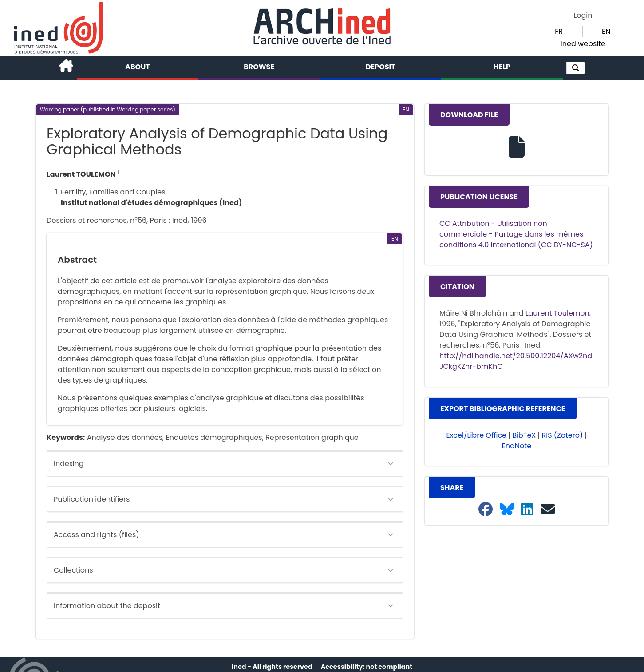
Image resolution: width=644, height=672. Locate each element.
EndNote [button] (517, 446)
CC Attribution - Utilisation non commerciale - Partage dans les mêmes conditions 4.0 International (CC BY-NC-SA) (516, 234)
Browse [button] (259, 67)
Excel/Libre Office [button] (476, 435)
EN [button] (606, 31)
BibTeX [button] (524, 435)
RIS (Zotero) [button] (563, 435)
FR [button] (559, 31)
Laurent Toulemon (557, 313)
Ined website (583, 44)
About (138, 67)
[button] (576, 68)
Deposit (381, 67)
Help (502, 67)
